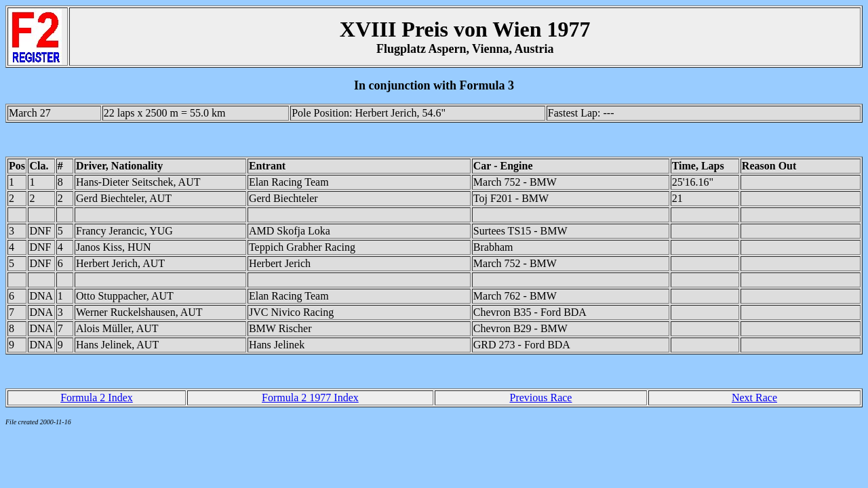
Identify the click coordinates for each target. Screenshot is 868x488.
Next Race (754, 398)
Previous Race (540, 398)
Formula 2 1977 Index (310, 398)
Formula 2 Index (97, 398)
